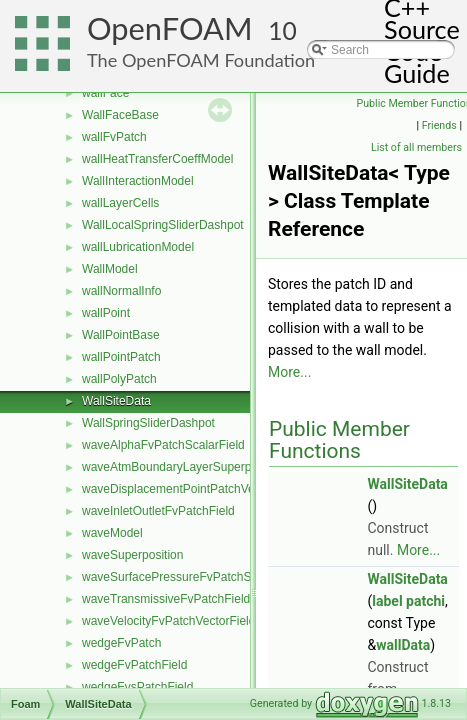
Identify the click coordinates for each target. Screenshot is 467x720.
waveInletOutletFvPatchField (158, 511)
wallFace (105, 93)
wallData (403, 645)
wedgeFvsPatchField (137, 687)
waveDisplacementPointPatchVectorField (191, 489)
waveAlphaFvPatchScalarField (163, 445)
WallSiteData (116, 401)
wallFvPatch (114, 137)
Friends (439, 125)
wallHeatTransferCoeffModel (157, 159)
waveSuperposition (132, 555)
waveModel (112, 533)
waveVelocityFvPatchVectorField (168, 621)
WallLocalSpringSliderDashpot (163, 225)
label (387, 601)
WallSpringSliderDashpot (148, 423)
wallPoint (106, 313)
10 (282, 30)
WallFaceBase (120, 115)
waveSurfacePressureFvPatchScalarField (192, 577)
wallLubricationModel (138, 247)
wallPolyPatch (119, 379)
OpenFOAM (170, 28)
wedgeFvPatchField (134, 665)
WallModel (110, 269)
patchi (425, 601)
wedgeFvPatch (121, 643)
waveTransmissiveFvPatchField (166, 599)
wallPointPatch (121, 357)
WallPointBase (121, 335)
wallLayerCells (120, 203)
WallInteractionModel (138, 181)
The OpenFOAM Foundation (201, 60)
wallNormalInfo (121, 291)
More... (289, 372)
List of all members (416, 147)
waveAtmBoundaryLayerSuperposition (184, 467)
